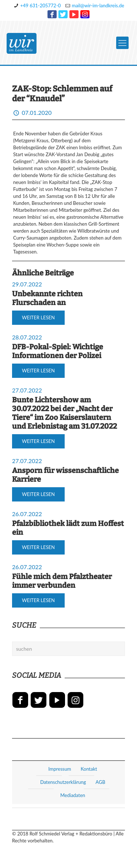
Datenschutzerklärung (63, 782)
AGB (100, 782)
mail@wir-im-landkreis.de (98, 5)
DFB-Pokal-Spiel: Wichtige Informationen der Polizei (58, 351)
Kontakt (89, 769)
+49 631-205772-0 (40, 5)
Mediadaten (73, 795)
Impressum (60, 769)
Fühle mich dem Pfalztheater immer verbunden (62, 581)
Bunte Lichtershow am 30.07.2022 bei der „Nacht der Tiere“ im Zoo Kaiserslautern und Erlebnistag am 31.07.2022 (64, 413)
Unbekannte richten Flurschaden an (47, 298)
